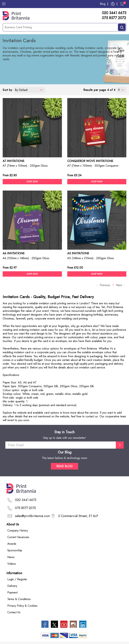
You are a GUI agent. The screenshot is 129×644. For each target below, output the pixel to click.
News (11, 557)
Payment (12, 592)
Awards (12, 544)
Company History (18, 531)
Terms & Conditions (19, 599)
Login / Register (17, 579)
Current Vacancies (18, 537)
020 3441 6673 (114, 13)
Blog (103, 4)
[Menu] (4, 4)
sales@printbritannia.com (32, 516)
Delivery (12, 586)
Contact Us (14, 612)
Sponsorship (15, 551)
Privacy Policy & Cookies (22, 606)
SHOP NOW (32, 182)
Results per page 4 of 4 (99, 90)
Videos (12, 564)
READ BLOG (64, 466)
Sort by (7, 90)
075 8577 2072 (114, 18)
